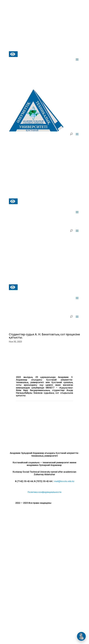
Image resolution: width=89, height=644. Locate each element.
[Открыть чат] (81, 636)
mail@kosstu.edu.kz (64, 481)
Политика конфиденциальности (44, 492)
